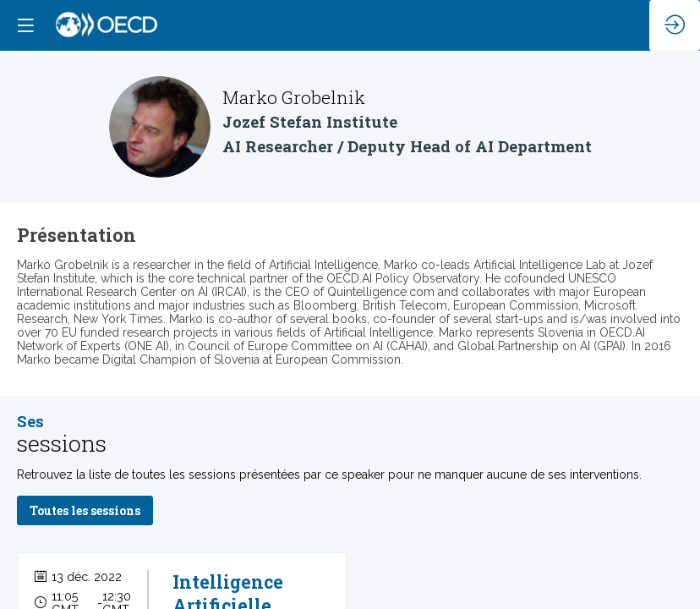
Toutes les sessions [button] (85, 511)
